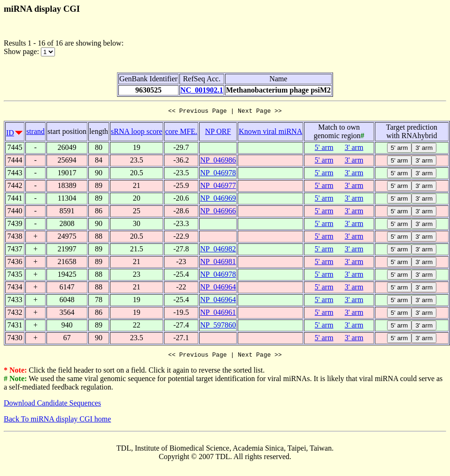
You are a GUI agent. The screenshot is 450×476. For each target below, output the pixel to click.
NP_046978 (218, 174)
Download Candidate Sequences (52, 406)
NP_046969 (218, 199)
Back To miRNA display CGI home (57, 422)
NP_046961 (218, 314)
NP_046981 (218, 263)
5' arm (324, 149)
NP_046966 (218, 212)
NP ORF (218, 133)
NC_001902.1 (202, 90)
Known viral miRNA (270, 133)
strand (35, 133)
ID (10, 134)
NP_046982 (218, 250)
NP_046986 (218, 161)
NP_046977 (218, 187)
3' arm (354, 149)
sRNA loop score (136, 133)
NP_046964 (218, 288)
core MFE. (181, 133)
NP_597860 (218, 326)
